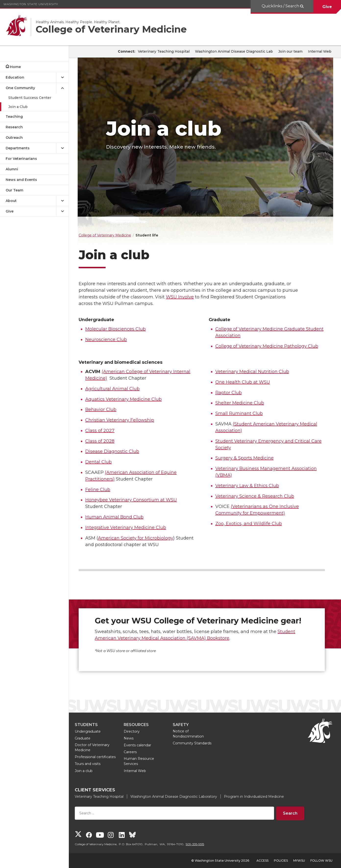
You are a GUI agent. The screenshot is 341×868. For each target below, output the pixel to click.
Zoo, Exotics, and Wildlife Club (252, 524)
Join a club (90, 771)
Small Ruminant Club (242, 413)
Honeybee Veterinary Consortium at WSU (137, 500)
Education (15, 77)
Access (262, 861)
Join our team (290, 51)
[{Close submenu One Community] (62, 88)
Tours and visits (94, 764)
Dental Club (105, 462)
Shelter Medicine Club (243, 403)
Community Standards (198, 743)
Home (15, 67)
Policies (281, 861)
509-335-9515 (201, 844)
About (11, 201)
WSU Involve (186, 297)
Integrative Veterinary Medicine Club (132, 528)
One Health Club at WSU (246, 382)
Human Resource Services (145, 761)
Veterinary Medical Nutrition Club (255, 372)
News (135, 738)
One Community (20, 88)
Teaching (14, 117)
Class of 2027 (106, 431)
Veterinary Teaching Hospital (164, 51)
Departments (18, 148)
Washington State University (31, 4)
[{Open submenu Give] (62, 211)
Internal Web (320, 51)
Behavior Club (107, 410)
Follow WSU (321, 861)
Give (327, 7)
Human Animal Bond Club (121, 517)
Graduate (89, 738)
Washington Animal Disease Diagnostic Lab (234, 51)
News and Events (21, 180)
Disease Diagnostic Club (118, 451)
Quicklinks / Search (281, 6)
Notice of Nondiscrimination (194, 734)
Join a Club (18, 107)
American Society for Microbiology (142, 538)
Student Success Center (30, 98)
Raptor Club (231, 393)
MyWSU (299, 861)
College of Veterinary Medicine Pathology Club (270, 346)
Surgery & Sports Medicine (247, 458)
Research (14, 127)
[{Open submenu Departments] (62, 148)
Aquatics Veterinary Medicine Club (130, 399)
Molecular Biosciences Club (122, 329)
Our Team (14, 190)
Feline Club (104, 490)
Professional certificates (101, 757)
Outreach (14, 138)
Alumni (12, 169)
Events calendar (144, 745)
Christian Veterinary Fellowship (126, 420)
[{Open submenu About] (62, 201)
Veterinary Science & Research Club (258, 496)
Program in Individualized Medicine (260, 797)
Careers (136, 752)
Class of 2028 (106, 441)
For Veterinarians (21, 159)
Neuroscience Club (112, 340)
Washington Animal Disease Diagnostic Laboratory (180, 797)
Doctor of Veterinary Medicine (98, 747)
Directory (138, 731)
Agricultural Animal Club (119, 389)
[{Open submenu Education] (62, 77)
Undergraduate (94, 731)
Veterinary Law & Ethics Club (250, 486)
